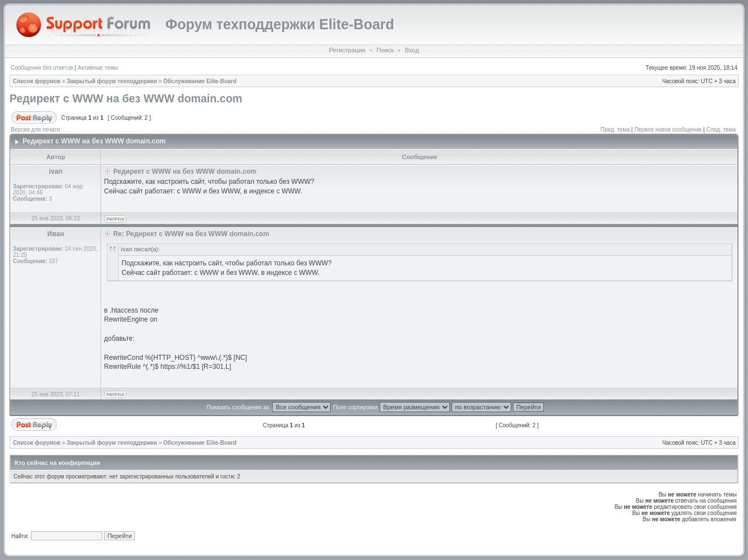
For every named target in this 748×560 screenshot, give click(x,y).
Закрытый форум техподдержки (112, 81)
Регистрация (347, 50)
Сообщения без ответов (42, 68)
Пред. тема (615, 130)
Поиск (385, 50)
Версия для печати (35, 130)
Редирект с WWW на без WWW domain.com (126, 98)
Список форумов (37, 81)
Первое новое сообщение (668, 130)
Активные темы (98, 68)
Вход (412, 50)
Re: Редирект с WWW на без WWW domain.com (191, 234)
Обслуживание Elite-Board (200, 81)
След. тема (721, 130)
